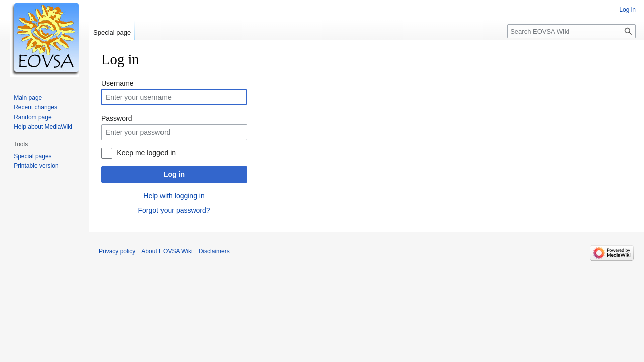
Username (117, 83)
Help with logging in (174, 196)
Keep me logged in (146, 153)
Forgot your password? (174, 210)
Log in (174, 174)
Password (116, 118)
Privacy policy (117, 251)
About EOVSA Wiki (167, 251)
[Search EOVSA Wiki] (572, 31)
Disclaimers (214, 251)
